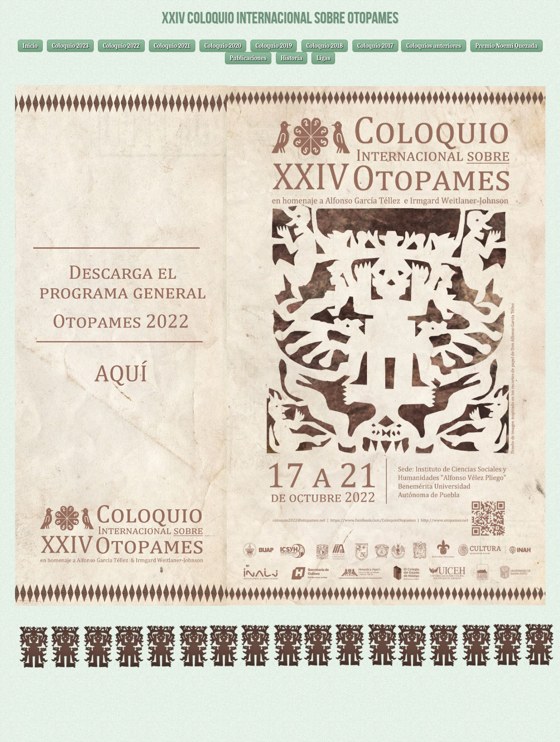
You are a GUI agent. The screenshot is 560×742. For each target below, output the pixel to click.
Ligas (323, 58)
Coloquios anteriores (433, 46)
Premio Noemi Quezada (506, 46)
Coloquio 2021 (172, 46)
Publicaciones (248, 58)
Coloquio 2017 (376, 46)
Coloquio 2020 (223, 46)
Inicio (30, 46)
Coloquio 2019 (274, 46)
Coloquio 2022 (121, 46)
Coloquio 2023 (70, 46)
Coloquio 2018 (325, 46)
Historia (292, 58)
